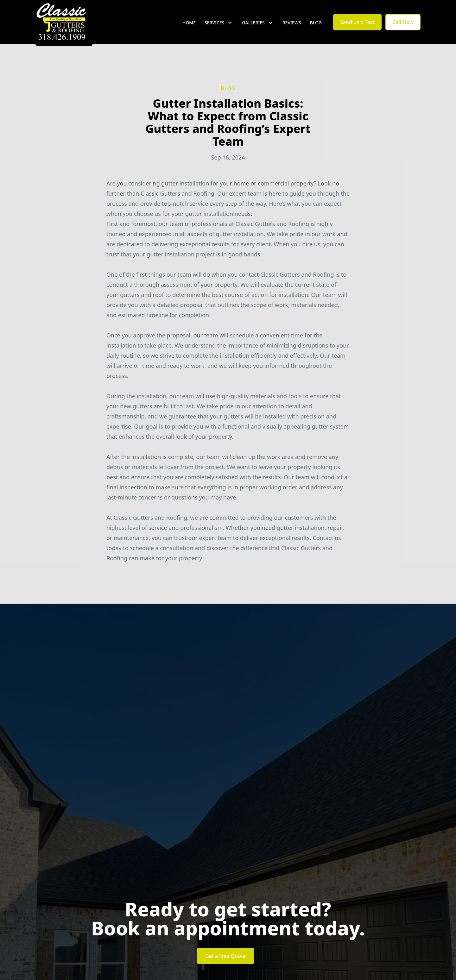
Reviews (292, 28)
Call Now (403, 28)
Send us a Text (357, 28)
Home (189, 28)
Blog (316, 28)
